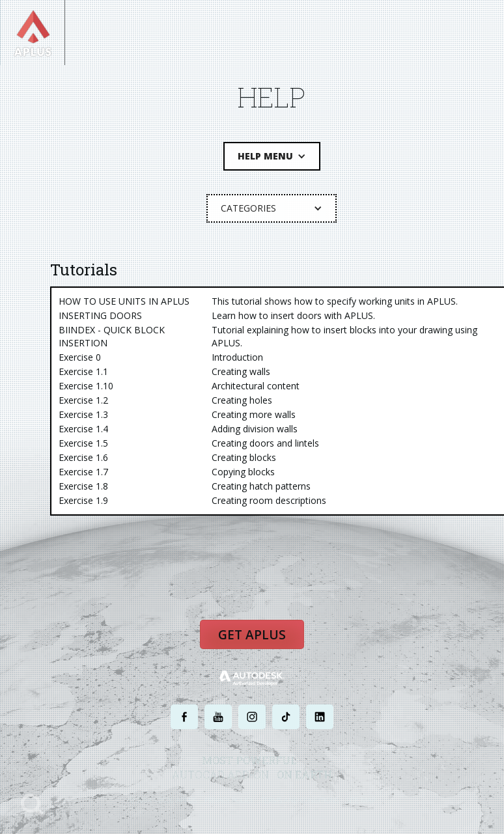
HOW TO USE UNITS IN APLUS (124, 301)
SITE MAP (361, 800)
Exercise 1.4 (83, 429)
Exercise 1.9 (83, 500)
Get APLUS (252, 635)
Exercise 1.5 (83, 443)
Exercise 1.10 (86, 386)
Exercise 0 (80, 357)
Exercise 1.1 (83, 371)
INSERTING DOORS (100, 315)
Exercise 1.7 (83, 472)
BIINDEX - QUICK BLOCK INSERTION (112, 336)
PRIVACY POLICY (229, 800)
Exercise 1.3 (83, 414)
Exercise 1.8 (83, 486)
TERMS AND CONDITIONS (300, 800)
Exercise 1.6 (83, 457)
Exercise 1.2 (83, 400)
